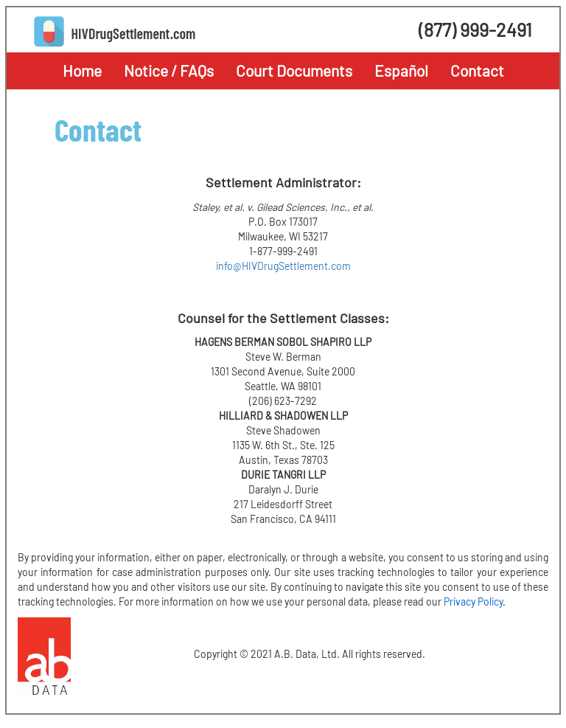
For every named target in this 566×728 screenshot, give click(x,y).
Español (401, 70)
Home (82, 70)
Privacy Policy (473, 602)
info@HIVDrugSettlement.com (283, 266)
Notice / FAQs (169, 70)
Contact (477, 70)
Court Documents (294, 70)
